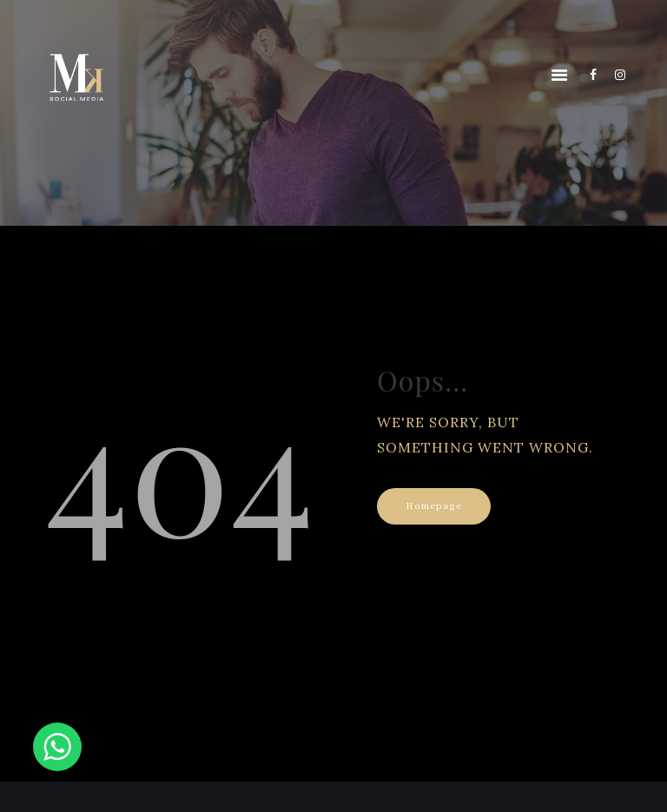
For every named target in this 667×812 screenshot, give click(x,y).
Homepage (434, 506)
